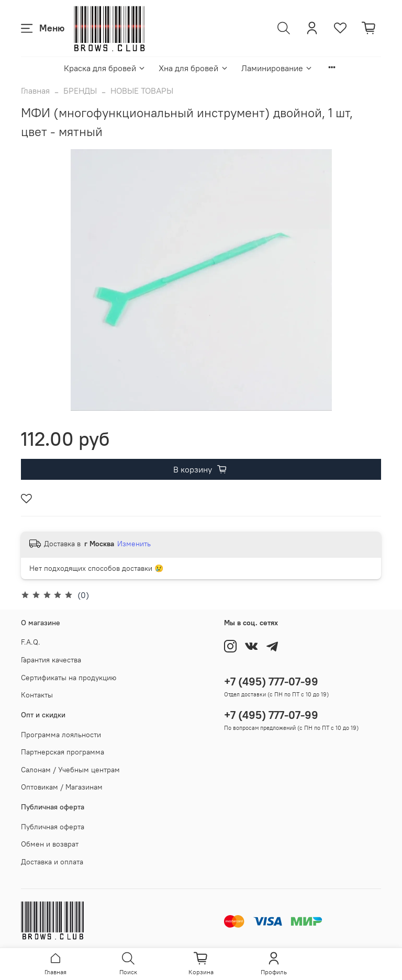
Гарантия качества (51, 660)
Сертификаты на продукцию (69, 678)
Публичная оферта (53, 827)
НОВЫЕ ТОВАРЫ (142, 91)
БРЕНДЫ (80, 91)
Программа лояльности (61, 735)
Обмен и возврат (50, 844)
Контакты (37, 695)
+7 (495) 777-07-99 (271, 682)
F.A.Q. (31, 642)
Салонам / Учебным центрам (70, 770)
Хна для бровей (193, 68)
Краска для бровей (105, 68)
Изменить (134, 544)
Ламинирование (277, 68)
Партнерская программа (63, 752)
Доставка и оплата (52, 862)
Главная (35, 91)
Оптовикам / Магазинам (62, 787)
